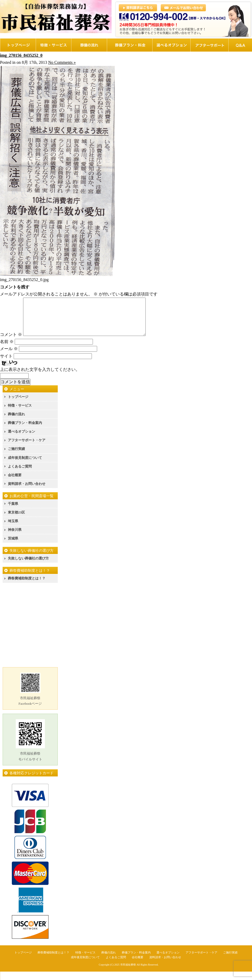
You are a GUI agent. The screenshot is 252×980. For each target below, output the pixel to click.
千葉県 (13, 512)
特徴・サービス (20, 414)
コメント (11, 343)
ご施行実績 (16, 457)
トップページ (18, 405)
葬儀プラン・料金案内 (25, 431)
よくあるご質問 (20, 475)
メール (9, 357)
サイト (6, 364)
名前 (7, 350)
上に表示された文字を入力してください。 (40, 378)
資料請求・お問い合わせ (27, 492)
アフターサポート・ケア (27, 448)
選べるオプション (22, 440)
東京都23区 (16, 521)
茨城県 (13, 547)
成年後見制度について (25, 466)
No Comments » (62, 62)
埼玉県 (13, 529)
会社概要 (15, 483)
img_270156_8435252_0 (21, 55)
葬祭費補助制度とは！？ (27, 587)
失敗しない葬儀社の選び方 (28, 567)
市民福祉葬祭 (128, 973)
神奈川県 (15, 538)
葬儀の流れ (16, 422)
